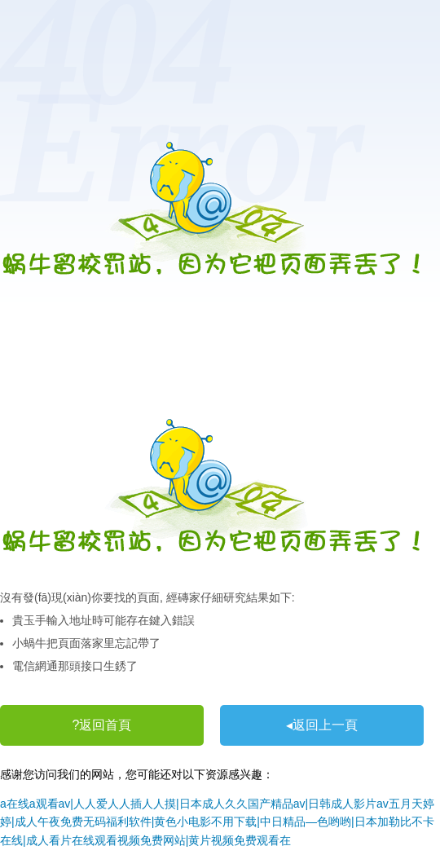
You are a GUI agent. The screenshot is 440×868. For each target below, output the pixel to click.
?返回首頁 (102, 725)
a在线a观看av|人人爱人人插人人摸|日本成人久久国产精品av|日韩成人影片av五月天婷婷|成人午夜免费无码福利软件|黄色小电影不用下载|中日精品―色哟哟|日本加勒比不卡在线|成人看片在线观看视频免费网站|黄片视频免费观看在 (217, 822)
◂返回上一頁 (322, 725)
